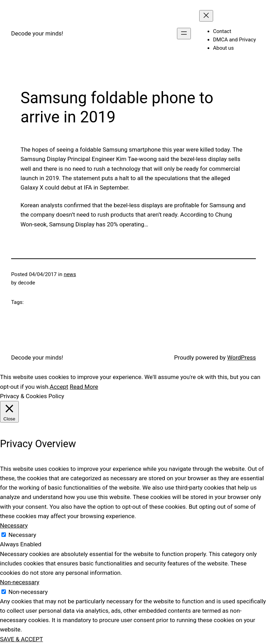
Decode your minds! (37, 33)
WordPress (241, 357)
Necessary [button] (14, 525)
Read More (84, 387)
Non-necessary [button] (20, 582)
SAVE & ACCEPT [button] (22, 639)
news (70, 274)
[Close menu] (206, 16)
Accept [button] (59, 387)
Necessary (22, 535)
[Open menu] (184, 34)
